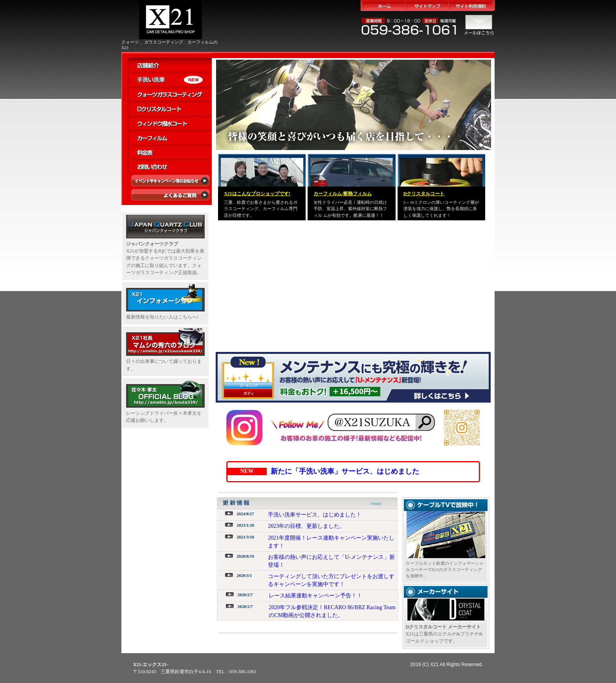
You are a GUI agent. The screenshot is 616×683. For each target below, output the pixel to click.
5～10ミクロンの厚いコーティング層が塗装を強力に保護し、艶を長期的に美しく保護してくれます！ (441, 209)
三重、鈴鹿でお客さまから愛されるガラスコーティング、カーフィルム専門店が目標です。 (261, 209)
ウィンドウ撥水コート (170, 123)
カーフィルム (170, 138)
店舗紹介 (170, 65)
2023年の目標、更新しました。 (306, 526)
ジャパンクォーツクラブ (152, 244)
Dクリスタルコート (170, 109)
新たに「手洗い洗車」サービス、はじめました (345, 471)
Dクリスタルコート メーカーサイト (444, 627)
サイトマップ (427, 5)
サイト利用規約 (472, 5)
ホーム (383, 5)
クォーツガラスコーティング (170, 94)
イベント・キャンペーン (170, 182)
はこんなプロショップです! (257, 194)
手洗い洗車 (170, 80)
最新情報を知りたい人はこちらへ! (162, 317)
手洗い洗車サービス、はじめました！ (315, 515)
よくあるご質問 (170, 196)
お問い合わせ (170, 167)
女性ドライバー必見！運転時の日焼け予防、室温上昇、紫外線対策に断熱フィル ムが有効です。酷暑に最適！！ (350, 209)
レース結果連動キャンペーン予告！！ (315, 596)
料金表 (170, 152)
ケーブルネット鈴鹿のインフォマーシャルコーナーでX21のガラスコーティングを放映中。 (445, 570)
